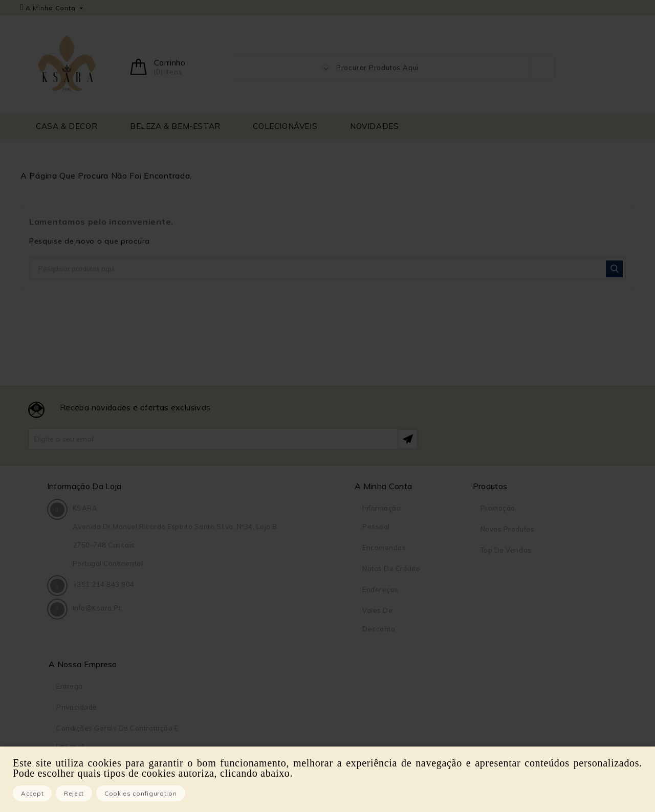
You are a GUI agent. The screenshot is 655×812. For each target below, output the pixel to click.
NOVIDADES (374, 126)
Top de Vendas (357, 550)
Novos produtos (358, 529)
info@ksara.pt (99, 647)
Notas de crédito (275, 568)
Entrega (494, 508)
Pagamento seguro (513, 610)
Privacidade (501, 529)
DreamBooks (503, 694)
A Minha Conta (267, 486)
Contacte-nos (504, 631)
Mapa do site (503, 652)
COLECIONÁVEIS (285, 126)
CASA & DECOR (67, 126)
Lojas (490, 673)
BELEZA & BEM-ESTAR (175, 126)
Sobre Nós (498, 589)
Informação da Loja (86, 486)
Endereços (264, 589)
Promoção (349, 508)
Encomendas (267, 547)
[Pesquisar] (327, 269)
